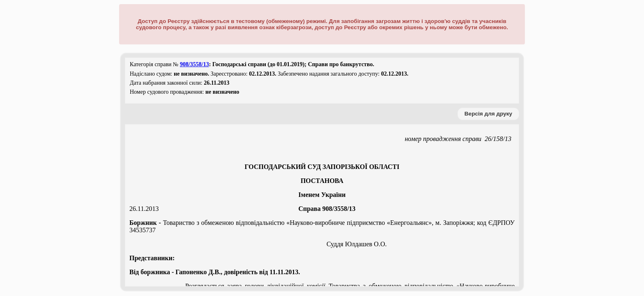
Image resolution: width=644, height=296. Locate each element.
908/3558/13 (194, 64)
